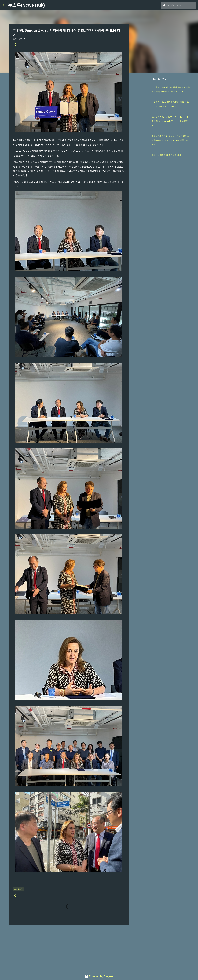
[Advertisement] (69, 949)
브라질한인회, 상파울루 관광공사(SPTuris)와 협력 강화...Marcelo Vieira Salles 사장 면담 (170, 121)
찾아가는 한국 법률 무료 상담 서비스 (167, 155)
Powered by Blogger (99, 976)
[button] (15, 45)
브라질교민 (18, 889)
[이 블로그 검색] (181, 5)
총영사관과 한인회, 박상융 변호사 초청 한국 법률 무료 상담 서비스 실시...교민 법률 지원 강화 (170, 140)
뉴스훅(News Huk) (26, 5)
